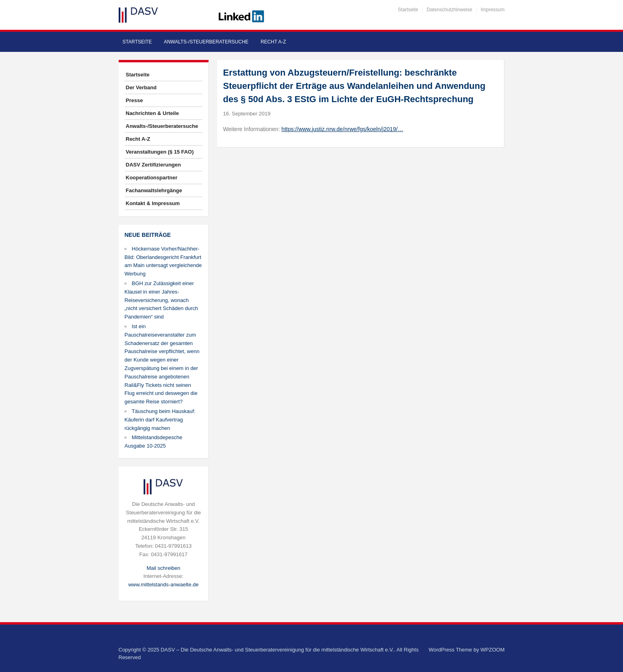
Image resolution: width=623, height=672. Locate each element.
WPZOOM (493, 650)
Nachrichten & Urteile (152, 113)
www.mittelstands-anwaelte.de (163, 585)
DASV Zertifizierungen (153, 165)
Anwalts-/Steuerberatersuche (206, 42)
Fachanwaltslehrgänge (154, 190)
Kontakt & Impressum (153, 203)
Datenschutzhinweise (449, 10)
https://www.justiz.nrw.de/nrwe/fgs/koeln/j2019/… (342, 129)
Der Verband (141, 87)
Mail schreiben (163, 568)
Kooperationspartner (152, 178)
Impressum (492, 10)
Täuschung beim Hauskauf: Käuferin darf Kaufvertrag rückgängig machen (160, 420)
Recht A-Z (273, 42)
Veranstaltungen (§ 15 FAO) (160, 152)
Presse (135, 100)
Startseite (408, 10)
